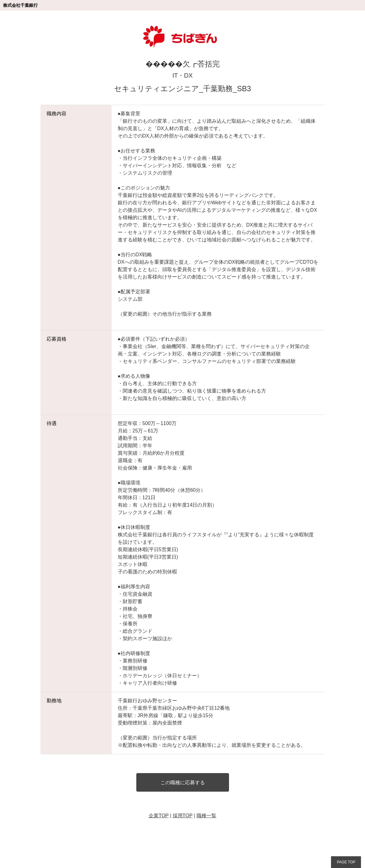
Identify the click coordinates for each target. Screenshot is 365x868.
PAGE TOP (346, 862)
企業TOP (159, 816)
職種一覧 (206, 816)
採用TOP (183, 816)
